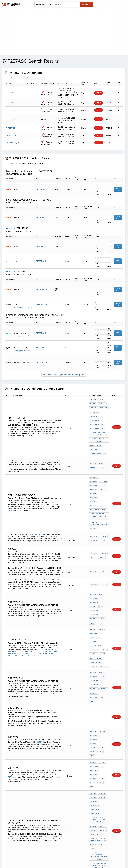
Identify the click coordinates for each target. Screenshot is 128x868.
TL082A (93, 403)
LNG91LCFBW (95, 739)
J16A (92, 586)
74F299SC (93, 471)
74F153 (25, 615)
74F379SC (103, 474)
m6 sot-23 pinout (96, 619)
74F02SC (20, 492)
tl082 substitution (97, 424)
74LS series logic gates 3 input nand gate (99, 493)
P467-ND (102, 726)
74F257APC (94, 516)
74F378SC (93, 474)
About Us (111, 860)
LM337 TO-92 (94, 609)
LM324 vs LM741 (96, 438)
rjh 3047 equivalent (98, 754)
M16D (99, 691)
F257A (60, 455)
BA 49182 (93, 750)
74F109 (42, 613)
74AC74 (41, 608)
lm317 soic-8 (95, 441)
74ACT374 (12, 611)
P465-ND (102, 722)
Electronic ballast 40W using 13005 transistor (99, 785)
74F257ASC (41, 218)
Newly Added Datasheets (23, 860)
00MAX (101, 533)
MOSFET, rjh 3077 (96, 766)
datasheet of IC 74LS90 (99, 622)
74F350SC (103, 471)
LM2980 (102, 612)
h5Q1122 (93, 533)
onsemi (11, 228)
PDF (99, 93)
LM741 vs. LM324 (96, 616)
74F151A (54, 613)
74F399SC (103, 478)
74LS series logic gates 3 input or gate (99, 500)
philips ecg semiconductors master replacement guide (99, 776)
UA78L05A (101, 403)
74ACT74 (28, 613)
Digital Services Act (88, 860)
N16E (98, 586)
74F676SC (104, 481)
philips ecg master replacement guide (99, 762)
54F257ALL (104, 576)
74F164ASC (94, 468)
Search (86, 4)
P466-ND (93, 726)
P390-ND (93, 722)
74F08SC (11, 494)
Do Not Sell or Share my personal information (63, 860)
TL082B (102, 400)
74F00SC (47, 489)
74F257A (43, 453)
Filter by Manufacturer (17, 78)
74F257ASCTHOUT (96, 703)
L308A (104, 609)
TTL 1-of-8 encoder (97, 485)
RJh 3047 (102, 750)
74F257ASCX (41, 189)
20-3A (103, 516)
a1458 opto (94, 757)
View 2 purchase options (23, 307)
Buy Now (118, 189)
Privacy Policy (39, 860)
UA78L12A (93, 407)
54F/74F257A (37, 510)
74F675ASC (94, 481)
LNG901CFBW (95, 736)
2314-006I (93, 458)
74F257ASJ (104, 583)
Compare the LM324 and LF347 (99, 433)
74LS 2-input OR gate (98, 488)
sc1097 (93, 769)
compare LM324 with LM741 (99, 428)
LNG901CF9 (94, 729)
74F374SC (93, 505)
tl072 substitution (97, 420)
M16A (92, 691)
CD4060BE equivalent (98, 445)
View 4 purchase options (23, 351)
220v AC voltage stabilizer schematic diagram (99, 745)
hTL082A (93, 400)
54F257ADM (94, 573)
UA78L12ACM (94, 417)
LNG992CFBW (95, 733)
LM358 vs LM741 (96, 599)
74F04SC (46, 492)
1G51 (101, 458)
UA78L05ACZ (94, 413)
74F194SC (104, 468)
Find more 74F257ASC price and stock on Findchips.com (64, 375)
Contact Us (101, 860)
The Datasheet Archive (11, 4)
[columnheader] (15, 84)
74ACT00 (54, 608)
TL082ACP (103, 407)
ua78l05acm (94, 410)
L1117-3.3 (93, 612)
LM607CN (93, 602)
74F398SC (93, 478)
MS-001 (93, 695)
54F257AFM (94, 576)
